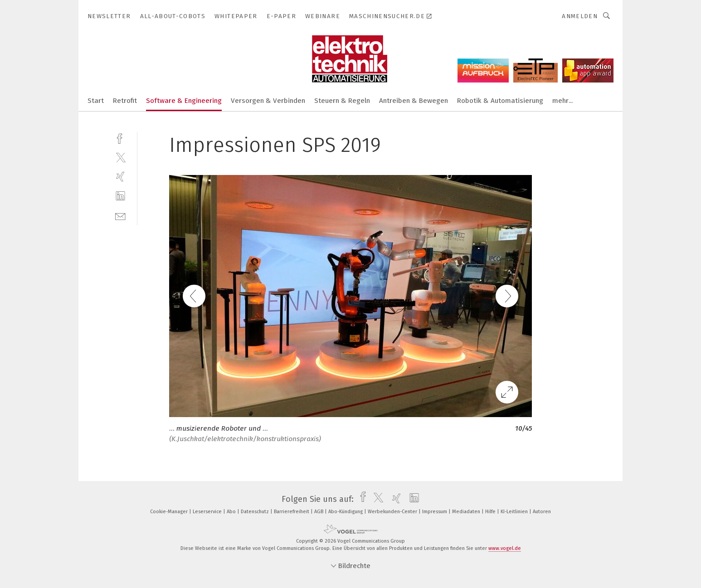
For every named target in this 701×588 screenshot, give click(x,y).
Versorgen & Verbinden (268, 101)
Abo (232, 512)
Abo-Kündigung (346, 512)
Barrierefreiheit (292, 512)
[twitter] (120, 157)
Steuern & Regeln (342, 101)
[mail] (120, 216)
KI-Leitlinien (515, 512)
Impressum (435, 512)
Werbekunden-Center (393, 512)
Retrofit (125, 101)
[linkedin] (120, 196)
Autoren (542, 512)
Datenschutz (256, 512)
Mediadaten (467, 512)
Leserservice (208, 512)
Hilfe (491, 512)
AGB (319, 512)
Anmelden (580, 16)
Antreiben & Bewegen (414, 101)
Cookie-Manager (170, 512)
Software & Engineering (184, 101)
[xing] (120, 177)
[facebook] (120, 138)
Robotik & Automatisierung (500, 101)
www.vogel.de (505, 548)
